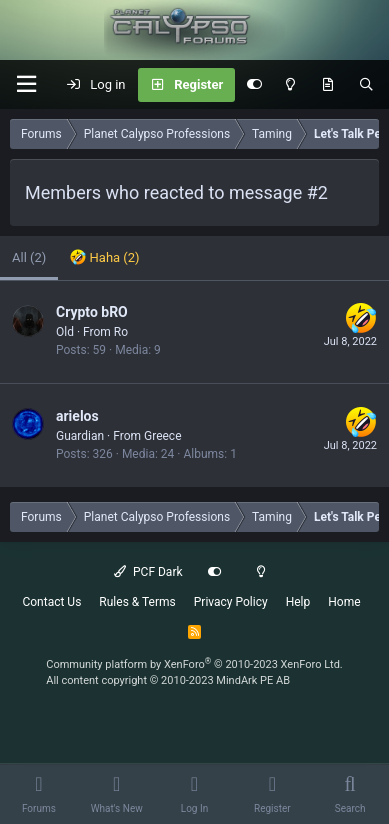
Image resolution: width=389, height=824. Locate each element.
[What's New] (327, 85)
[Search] (366, 85)
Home (344, 602)
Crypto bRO (92, 312)
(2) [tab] (29, 257)
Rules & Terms (137, 602)
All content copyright (168, 680)
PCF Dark (148, 572)
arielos (77, 416)
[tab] (104, 258)
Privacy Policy (231, 602)
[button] (26, 84)
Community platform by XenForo (194, 664)
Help (298, 602)
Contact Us (51, 602)
